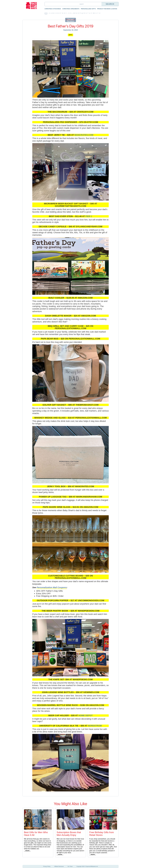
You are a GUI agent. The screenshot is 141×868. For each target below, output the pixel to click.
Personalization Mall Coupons (52, 587)
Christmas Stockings (53, 9)
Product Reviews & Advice (107, 9)
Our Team (70, 866)
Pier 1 (89, 216)
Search (110, 4)
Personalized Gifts (88, 9)
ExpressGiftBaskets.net (92, 866)
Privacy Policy (47, 866)
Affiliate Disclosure (59, 866)
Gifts (70, 35)
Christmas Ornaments (71, 9)
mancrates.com (84, 135)
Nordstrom (95, 726)
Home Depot (86, 715)
